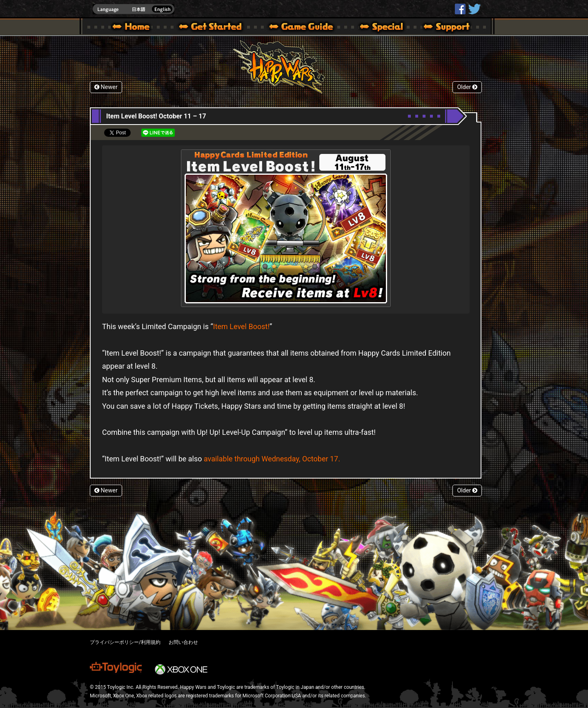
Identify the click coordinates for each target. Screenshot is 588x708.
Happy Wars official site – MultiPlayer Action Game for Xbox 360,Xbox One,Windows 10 (133, 28)
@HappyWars (474, 9)
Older (467, 87)
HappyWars (460, 9)
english (134, 9)
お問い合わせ (183, 642)
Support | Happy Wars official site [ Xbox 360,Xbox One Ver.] (440, 28)
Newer (106, 87)
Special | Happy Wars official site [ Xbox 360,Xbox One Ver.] (379, 28)
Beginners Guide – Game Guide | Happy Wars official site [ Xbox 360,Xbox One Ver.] (307, 28)
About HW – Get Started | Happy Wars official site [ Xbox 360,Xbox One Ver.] (217, 28)
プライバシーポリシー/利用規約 (125, 642)
